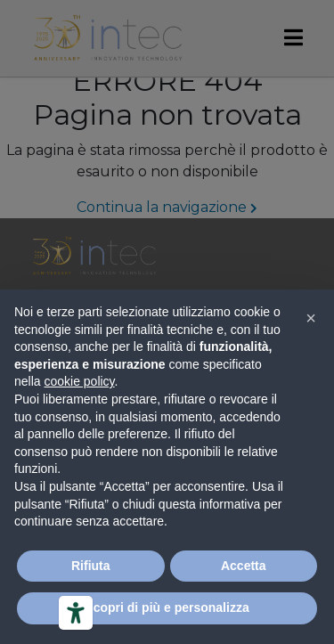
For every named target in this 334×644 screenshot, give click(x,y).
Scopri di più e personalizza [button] (167, 607)
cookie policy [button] (79, 381)
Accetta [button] (244, 566)
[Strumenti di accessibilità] (76, 613)
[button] (311, 318)
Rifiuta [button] (91, 566)
